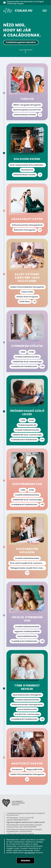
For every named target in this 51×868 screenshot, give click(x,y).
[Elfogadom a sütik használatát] (25, 861)
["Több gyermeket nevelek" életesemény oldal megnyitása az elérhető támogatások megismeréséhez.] (27, 687)
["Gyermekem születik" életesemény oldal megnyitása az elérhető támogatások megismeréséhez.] (27, 341)
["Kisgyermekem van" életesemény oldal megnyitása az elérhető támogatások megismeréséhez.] (27, 479)
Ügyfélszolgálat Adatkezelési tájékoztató (26, 822)
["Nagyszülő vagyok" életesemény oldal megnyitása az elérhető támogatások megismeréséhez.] (27, 756)
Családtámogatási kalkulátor (21, 42)
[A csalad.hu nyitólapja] (18, 11)
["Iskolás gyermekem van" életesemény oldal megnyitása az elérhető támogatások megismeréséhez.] (27, 614)
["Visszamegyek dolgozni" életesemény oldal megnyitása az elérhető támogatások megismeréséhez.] (27, 546)
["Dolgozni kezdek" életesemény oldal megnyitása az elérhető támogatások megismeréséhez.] (27, 152)
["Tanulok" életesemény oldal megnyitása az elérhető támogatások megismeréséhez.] (27, 92)
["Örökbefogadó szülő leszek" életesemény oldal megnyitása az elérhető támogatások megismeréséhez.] (27, 410)
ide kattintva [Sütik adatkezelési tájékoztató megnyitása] (30, 853)
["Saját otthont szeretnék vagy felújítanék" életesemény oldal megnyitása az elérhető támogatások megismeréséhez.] (27, 273)
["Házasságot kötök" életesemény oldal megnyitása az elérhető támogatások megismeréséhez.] (27, 210)
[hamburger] (45, 11)
